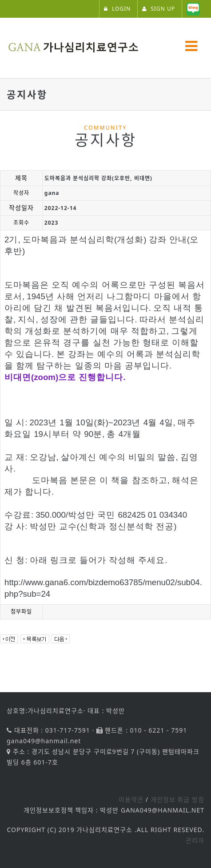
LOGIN (117, 9)
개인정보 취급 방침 (177, 799)
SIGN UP (159, 9)
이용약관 (131, 799)
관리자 (195, 840)
